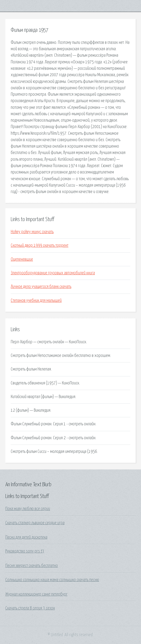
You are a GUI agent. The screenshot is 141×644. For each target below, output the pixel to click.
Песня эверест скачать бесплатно (32, 566)
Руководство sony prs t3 (25, 551)
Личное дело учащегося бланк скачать (41, 287)
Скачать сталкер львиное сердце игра (35, 523)
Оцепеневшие (22, 259)
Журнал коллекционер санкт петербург (36, 594)
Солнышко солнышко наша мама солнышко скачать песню (52, 580)
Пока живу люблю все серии (28, 509)
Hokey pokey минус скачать (32, 232)
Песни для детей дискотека (26, 537)
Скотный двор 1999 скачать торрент (40, 245)
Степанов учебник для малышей (36, 300)
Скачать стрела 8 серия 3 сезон (30, 608)
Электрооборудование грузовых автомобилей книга (53, 273)
